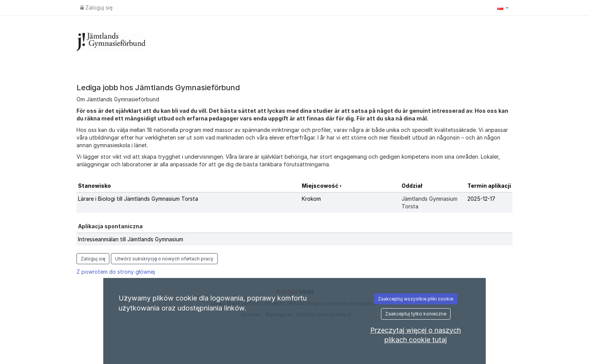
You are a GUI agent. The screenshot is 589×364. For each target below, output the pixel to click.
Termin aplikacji (489, 186)
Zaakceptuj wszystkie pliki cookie (416, 299)
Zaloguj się (96, 7)
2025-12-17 (481, 199)
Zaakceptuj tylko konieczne (416, 314)
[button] (503, 8)
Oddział (412, 186)
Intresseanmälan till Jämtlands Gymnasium (131, 239)
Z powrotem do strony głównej (116, 272)
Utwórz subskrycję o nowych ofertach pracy (164, 259)
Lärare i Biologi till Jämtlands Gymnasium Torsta (138, 199)
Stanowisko (94, 186)
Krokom (311, 199)
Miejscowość (321, 186)
